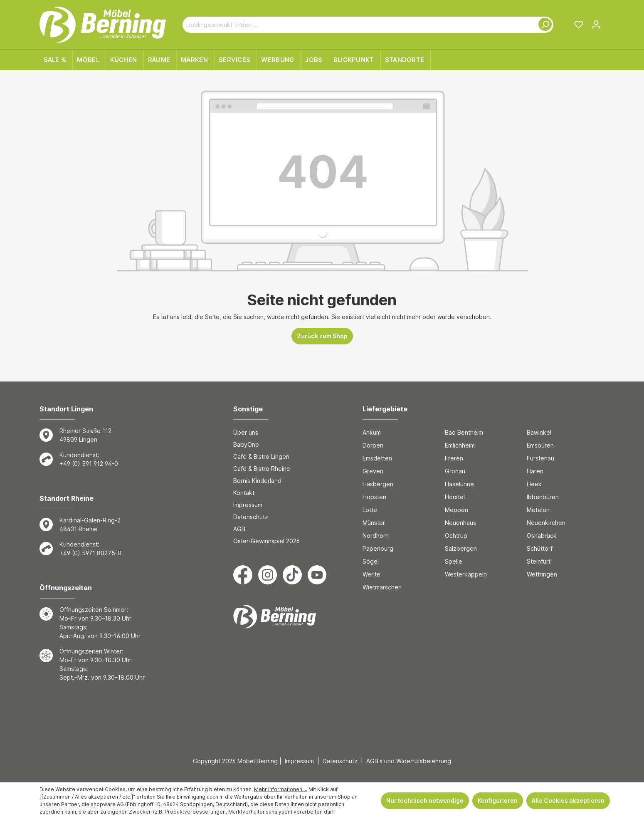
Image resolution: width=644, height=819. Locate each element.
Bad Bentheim (464, 432)
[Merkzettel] (579, 25)
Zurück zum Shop (322, 336)
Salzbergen (461, 548)
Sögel (371, 561)
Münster (374, 523)
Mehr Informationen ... (281, 789)
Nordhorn (376, 536)
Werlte (371, 574)
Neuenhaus (460, 523)
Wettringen (542, 574)
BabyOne (246, 444)
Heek (534, 484)
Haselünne (459, 484)
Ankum (372, 432)
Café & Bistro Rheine (262, 469)
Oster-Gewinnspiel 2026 (266, 541)
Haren (535, 471)
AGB (239, 529)
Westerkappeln (466, 574)
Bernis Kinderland (257, 481)
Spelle (454, 561)
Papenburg (378, 548)
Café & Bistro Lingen (261, 457)
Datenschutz (251, 517)
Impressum (248, 505)
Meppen (456, 510)
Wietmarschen (382, 587)
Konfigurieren (498, 800)
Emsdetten (377, 458)
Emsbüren (540, 445)
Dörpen (373, 445)
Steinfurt (539, 561)
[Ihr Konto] (596, 25)
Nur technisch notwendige (425, 800)
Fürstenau (540, 458)
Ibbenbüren (543, 497)
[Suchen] (543, 25)
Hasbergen (378, 484)
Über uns (246, 432)
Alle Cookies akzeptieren (568, 800)
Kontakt (244, 493)
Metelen (538, 510)
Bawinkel (539, 432)
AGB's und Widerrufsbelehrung (409, 761)
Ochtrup (456, 536)
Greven (373, 471)
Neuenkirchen (546, 523)
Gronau (455, 471)
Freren (454, 458)
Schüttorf (540, 548)
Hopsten (374, 497)
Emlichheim (460, 445)
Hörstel (455, 497)
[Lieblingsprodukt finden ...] (358, 25)
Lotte (370, 510)
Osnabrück (542, 536)
